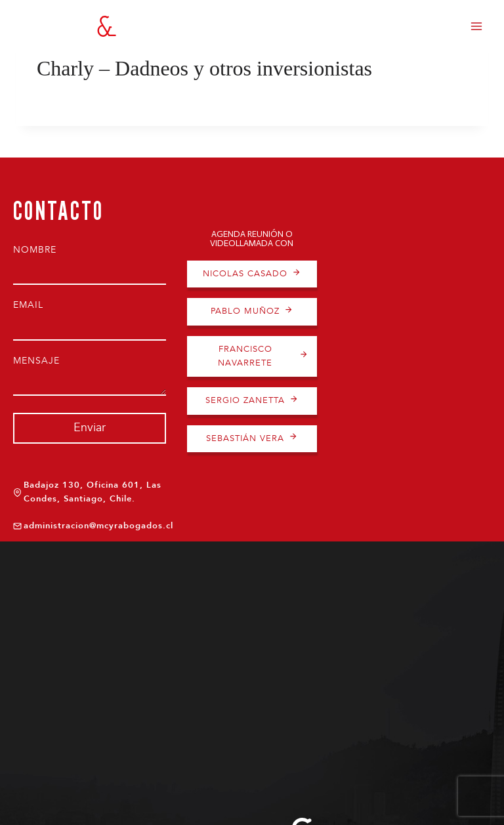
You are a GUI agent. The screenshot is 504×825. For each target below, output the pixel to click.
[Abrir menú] (476, 26)
